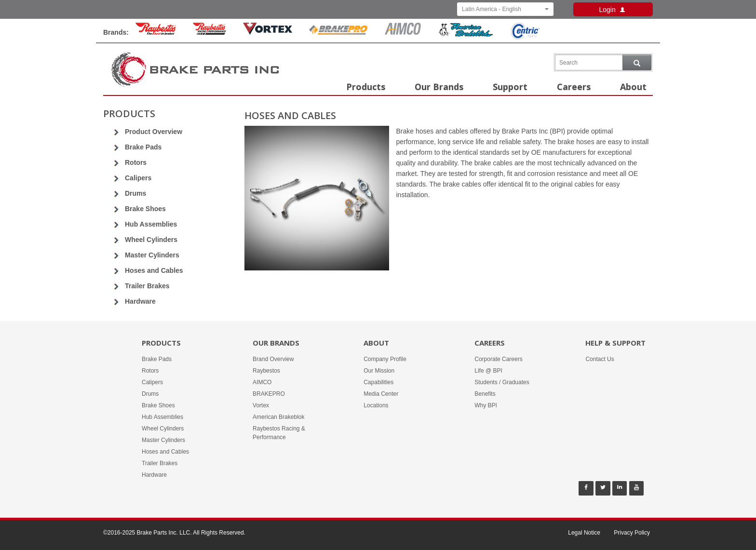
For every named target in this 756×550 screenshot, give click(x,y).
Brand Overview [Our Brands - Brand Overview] (273, 359)
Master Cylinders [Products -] (163, 440)
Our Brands (439, 87)
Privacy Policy (632, 533)
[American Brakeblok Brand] (466, 35)
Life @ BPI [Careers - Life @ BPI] (488, 371)
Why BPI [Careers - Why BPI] (486, 405)
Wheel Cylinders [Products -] (163, 429)
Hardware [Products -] (154, 475)
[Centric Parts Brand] (525, 37)
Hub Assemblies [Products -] (162, 417)
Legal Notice (584, 533)
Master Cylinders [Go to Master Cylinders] (152, 255)
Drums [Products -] (150, 394)
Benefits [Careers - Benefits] (485, 394)
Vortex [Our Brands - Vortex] (261, 405)
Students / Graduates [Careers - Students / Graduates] (502, 382)
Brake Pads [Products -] (157, 359)
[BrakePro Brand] (338, 32)
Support (510, 87)
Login (613, 10)
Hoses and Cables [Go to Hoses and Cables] (154, 270)
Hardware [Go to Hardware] (140, 301)
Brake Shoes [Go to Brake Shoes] (145, 209)
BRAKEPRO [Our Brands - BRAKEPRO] (269, 394)
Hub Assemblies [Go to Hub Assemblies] (151, 224)
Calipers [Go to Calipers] (138, 178)
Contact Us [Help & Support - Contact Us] (600, 359)
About (633, 87)
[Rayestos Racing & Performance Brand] (209, 32)
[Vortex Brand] (268, 32)
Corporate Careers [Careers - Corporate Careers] (498, 359)
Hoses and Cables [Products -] (165, 452)
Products (366, 87)
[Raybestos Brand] (156, 32)
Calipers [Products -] (152, 382)
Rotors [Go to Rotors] (136, 162)
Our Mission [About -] (379, 371)
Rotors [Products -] (150, 371)
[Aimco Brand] (403, 32)
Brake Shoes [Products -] (158, 405)
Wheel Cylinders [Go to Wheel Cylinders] (151, 240)
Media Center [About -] (381, 394)
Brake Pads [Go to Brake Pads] (143, 147)
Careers (574, 87)
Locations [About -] (376, 405)
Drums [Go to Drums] (135, 193)
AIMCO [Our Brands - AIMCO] (262, 382)
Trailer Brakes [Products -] (160, 463)
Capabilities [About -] (378, 382)
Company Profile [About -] (385, 359)
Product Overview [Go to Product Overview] (154, 132)
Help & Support (615, 343)
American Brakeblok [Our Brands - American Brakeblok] (278, 417)
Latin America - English (505, 9)
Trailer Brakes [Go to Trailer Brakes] (147, 286)
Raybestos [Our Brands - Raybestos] (266, 371)
